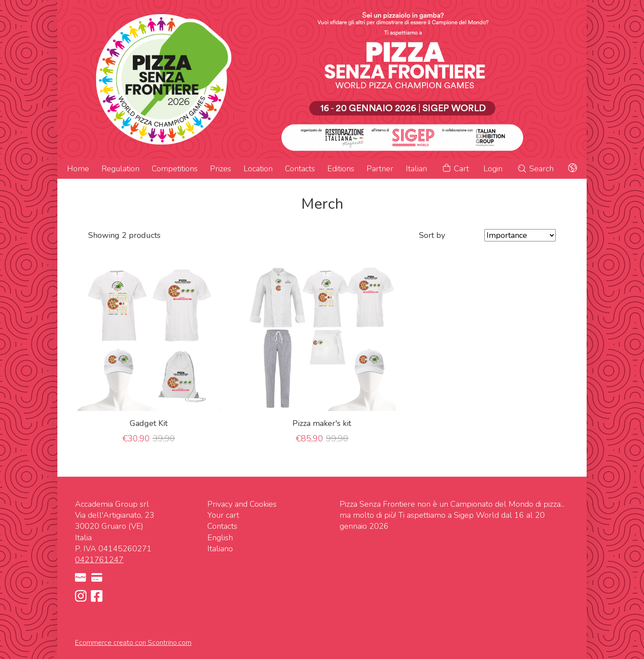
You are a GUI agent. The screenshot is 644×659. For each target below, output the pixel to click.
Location (258, 169)
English (220, 538)
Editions (341, 169)
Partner (380, 169)
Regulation (120, 169)
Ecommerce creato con (133, 643)
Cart (455, 169)
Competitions (175, 169)
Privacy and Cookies (242, 504)
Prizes (221, 169)
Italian (416, 169)
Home (78, 169)
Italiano (220, 549)
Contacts (300, 169)
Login (493, 169)
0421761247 (99, 560)
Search (535, 169)
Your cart (223, 515)
